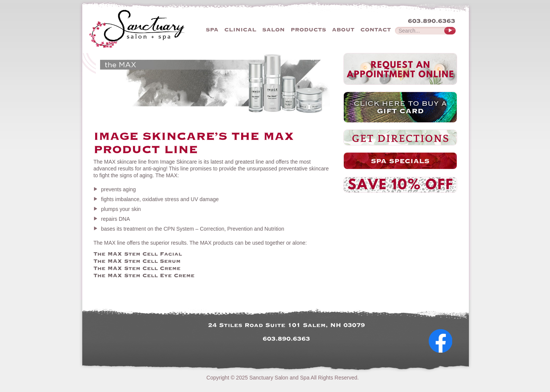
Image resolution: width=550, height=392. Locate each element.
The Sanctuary (151, 28)
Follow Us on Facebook (443, 359)
